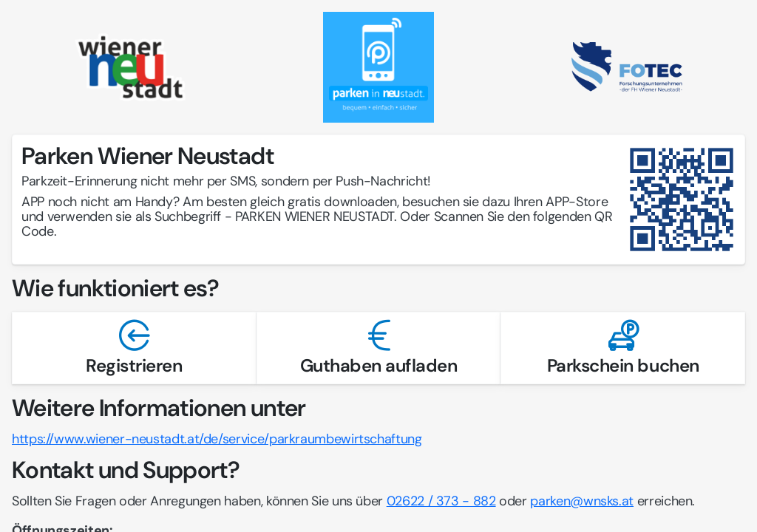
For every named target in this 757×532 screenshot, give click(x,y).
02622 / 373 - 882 (441, 501)
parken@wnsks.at (582, 501)
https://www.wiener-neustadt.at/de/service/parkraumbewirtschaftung (217, 439)
